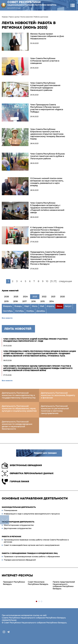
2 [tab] (39, 602)
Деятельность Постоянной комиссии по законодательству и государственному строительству (19, 395)
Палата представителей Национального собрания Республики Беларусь (64, 585)
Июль (35, 306)
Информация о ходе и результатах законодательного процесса (32, 514)
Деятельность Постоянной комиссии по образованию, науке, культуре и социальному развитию (19, 409)
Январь (18, 306)
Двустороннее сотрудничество (18, 528)
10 (47, 281)
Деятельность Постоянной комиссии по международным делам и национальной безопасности (17, 425)
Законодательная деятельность (19, 507)
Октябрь (19, 311)
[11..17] (53, 281)
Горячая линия (15, 482)
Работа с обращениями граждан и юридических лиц (30, 553)
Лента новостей (26, 17)
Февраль (7, 306)
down (5, 520)
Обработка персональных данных (28, 474)
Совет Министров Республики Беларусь (38, 583)
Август (68, 306)
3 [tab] (42, 602)
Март (27, 306)
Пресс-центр (14, 17)
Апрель (50, 306)
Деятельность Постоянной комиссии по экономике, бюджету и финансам (58, 395)
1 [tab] (37, 602)
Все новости (7, 318)
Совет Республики (32, 3)
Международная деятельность (18, 522)
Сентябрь (8, 311)
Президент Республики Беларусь (14, 583)
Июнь (59, 306)
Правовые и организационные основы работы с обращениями (32, 557)
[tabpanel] (14, 583)
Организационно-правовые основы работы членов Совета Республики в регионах (36, 541)
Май (42, 306)
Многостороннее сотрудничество (19, 525)
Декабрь (41, 311)
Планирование (11, 510)
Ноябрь (30, 311)
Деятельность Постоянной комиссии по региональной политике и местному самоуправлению (55, 410)
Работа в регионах (41, 17)
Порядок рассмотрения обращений (20, 560)
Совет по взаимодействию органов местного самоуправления (32, 545)
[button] (72, 5)
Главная (5, 17)
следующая (65, 281)
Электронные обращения (22, 465)
